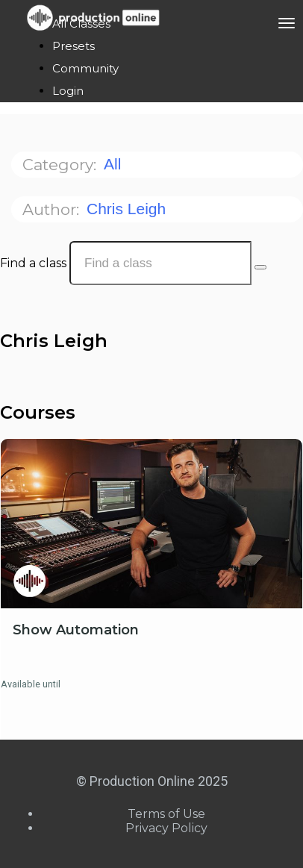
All (115, 164)
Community (85, 68)
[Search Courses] (260, 267)
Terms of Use (166, 814)
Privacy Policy (166, 828)
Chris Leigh (128, 209)
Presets (74, 46)
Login (68, 91)
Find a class (33, 263)
